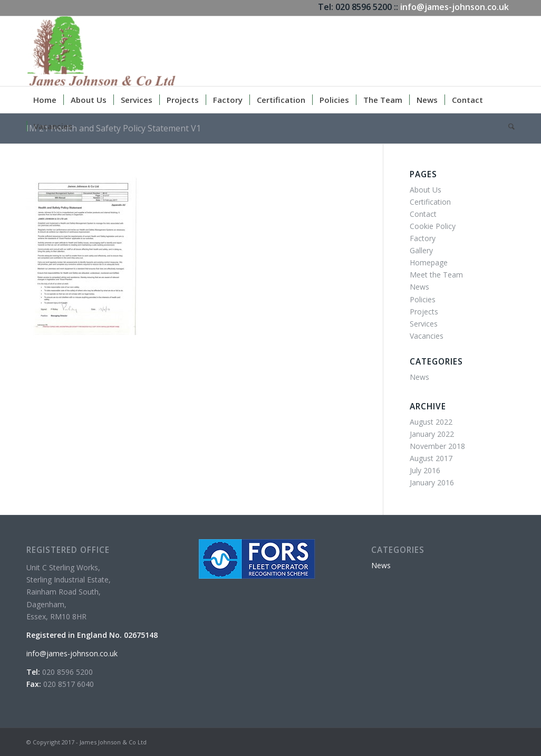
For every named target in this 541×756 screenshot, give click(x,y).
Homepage (429, 262)
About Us (426, 190)
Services (424, 324)
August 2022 (431, 422)
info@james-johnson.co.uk (455, 7)
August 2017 (431, 458)
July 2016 (425, 470)
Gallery (421, 250)
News (419, 287)
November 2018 (437, 446)
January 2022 (432, 434)
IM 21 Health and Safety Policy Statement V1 (114, 128)
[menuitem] (45, 100)
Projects (424, 312)
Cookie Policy (433, 226)
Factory (423, 238)
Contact (423, 214)
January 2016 (432, 482)
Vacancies (427, 336)
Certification (430, 202)
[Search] (508, 126)
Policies (423, 299)
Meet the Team (436, 275)
